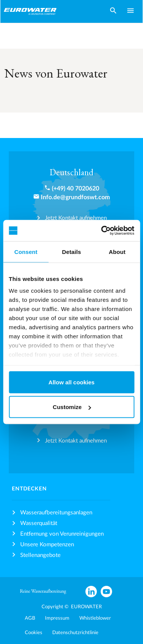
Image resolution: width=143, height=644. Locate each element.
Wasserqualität (39, 523)
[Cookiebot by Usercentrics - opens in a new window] (102, 231)
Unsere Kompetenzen (47, 545)
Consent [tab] (26, 251)
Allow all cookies (71, 382)
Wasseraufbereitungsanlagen (56, 513)
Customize (72, 407)
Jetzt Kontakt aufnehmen (76, 218)
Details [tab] (72, 251)
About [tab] (117, 251)
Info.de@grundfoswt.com (75, 197)
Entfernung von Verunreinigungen (62, 534)
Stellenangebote (40, 555)
